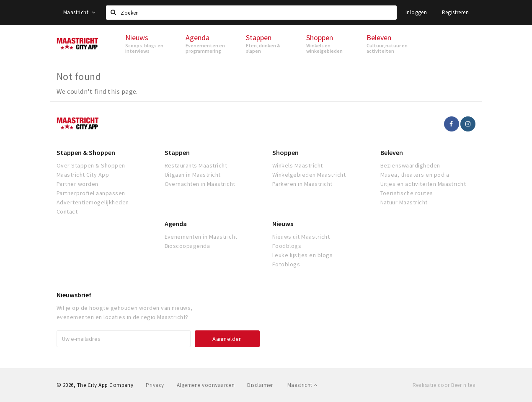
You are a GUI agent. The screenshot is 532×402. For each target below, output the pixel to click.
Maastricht (79, 12)
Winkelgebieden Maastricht (309, 175)
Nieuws (283, 224)
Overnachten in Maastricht (200, 184)
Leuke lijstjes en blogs (302, 255)
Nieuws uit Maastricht (301, 237)
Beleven (392, 152)
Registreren (455, 12)
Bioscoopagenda (187, 246)
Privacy (155, 385)
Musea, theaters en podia (415, 175)
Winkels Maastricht (298, 165)
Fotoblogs (286, 264)
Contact (67, 211)
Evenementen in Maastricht (201, 237)
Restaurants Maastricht (196, 165)
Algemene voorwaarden (206, 385)
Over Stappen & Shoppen (91, 165)
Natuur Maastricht (404, 202)
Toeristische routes (407, 193)
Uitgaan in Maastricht (193, 175)
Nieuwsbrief (74, 295)
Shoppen (285, 152)
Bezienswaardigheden (410, 165)
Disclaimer (260, 385)
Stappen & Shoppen (86, 152)
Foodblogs (287, 246)
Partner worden (77, 184)
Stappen (177, 152)
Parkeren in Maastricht (302, 184)
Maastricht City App (83, 175)
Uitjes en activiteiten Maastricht (423, 184)
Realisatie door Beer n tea (444, 385)
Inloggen (416, 12)
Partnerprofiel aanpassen (91, 193)
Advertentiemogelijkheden (93, 202)
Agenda (176, 224)
